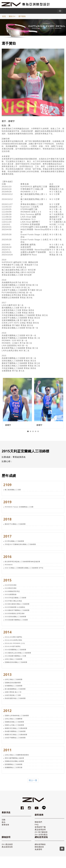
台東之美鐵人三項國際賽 (14, 721)
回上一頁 (33, 782)
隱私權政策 (39, 849)
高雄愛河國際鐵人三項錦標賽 (15, 733)
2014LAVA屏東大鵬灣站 (13, 639)
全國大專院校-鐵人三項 (13, 694)
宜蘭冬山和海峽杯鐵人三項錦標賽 (17, 717)
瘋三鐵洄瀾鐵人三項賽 (13, 492)
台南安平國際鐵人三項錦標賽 (15, 740)
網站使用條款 (40, 846)
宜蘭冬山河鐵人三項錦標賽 (14, 727)
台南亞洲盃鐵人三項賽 (13, 697)
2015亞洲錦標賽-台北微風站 (15, 609)
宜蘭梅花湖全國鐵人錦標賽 (14, 763)
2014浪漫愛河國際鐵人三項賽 (15, 658)
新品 (4, 824)
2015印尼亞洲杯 (11, 587)
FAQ (37, 826)
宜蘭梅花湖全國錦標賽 (13, 684)
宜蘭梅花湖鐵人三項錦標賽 (14, 724)
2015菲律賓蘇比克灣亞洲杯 (15, 615)
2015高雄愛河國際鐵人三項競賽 (16, 622)
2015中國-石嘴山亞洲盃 (13, 603)
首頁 (4, 16)
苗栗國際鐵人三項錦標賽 (14, 766)
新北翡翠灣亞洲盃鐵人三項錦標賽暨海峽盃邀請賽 (22, 563)
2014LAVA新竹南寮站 (13, 648)
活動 (4, 822)
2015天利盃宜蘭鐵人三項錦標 (15, 600)
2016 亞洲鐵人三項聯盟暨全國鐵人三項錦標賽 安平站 (24, 570)
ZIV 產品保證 (7, 846)
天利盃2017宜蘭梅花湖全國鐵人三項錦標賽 (20, 546)
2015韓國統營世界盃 (12, 593)
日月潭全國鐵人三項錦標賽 (14, 543)
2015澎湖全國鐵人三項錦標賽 (15, 618)
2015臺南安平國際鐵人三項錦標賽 (17, 612)
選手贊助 (22, 16)
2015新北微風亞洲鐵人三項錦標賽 (17, 606)
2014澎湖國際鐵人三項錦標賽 (15, 651)
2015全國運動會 (11, 596)
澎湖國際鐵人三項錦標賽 (14, 688)
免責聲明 (38, 851)
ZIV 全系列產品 (41, 836)
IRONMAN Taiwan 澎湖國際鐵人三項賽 (19, 509)
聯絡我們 (38, 824)
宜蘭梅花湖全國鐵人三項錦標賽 (16, 664)
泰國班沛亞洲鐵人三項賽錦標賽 (16, 730)
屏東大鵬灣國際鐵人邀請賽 (14, 760)
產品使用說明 (40, 831)
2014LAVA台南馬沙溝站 (13, 642)
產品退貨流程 (7, 849)
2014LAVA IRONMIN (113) (15, 645)
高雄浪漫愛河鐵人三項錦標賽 (15, 700)
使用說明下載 (40, 829)
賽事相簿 (5, 827)
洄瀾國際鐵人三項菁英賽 (14, 769)
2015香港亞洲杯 (11, 590)
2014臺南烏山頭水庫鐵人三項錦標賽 (18, 655)
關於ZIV (12, 16)
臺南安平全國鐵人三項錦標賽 (15, 526)
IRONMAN (9, 566)
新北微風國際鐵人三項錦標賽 (15, 691)
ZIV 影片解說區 (41, 834)
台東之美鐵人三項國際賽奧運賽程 (17, 757)
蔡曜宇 (8, 427)
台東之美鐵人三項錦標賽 (14, 661)
